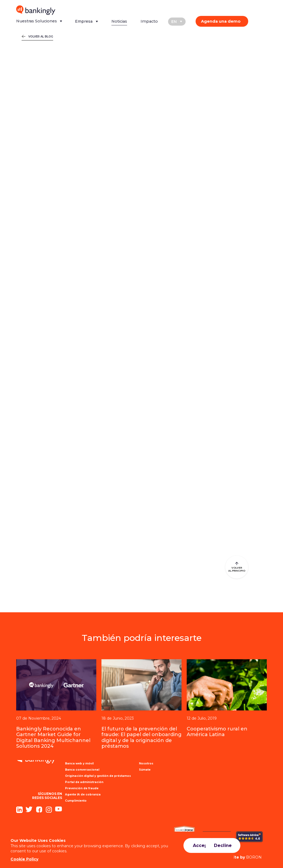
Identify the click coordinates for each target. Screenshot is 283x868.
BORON (242, 857)
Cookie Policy (25, 859)
